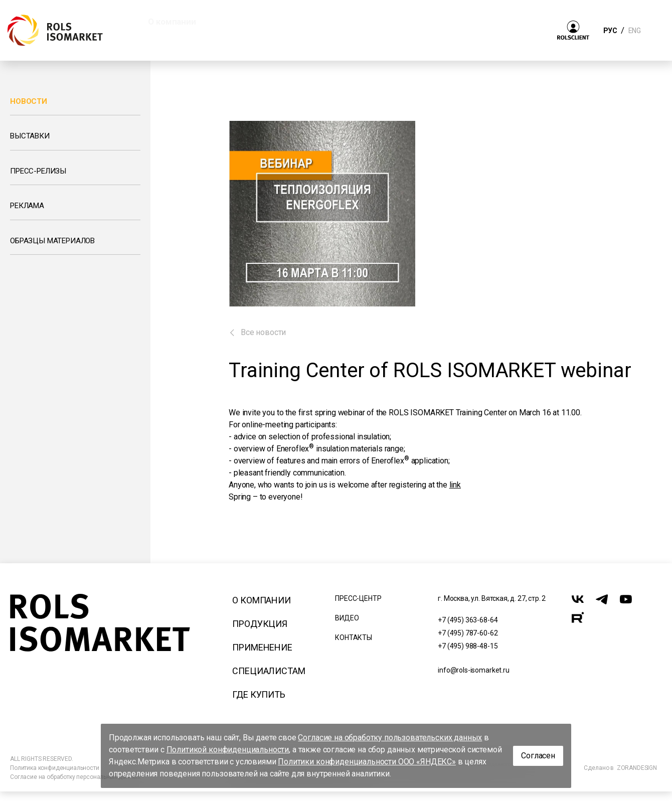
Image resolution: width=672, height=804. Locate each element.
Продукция (260, 624)
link (455, 485)
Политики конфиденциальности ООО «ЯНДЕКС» (367, 762)
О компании (261, 600)
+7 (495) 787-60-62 (468, 633)
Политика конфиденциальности (55, 768)
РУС (610, 31)
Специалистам (269, 671)
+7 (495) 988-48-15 (468, 646)
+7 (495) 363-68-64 (468, 620)
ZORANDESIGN (637, 768)
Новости (29, 101)
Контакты (354, 637)
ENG (634, 31)
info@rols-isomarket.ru (473, 670)
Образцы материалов (52, 241)
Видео (347, 618)
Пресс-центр (358, 598)
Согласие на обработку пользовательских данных (390, 738)
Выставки (30, 136)
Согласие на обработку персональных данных (75, 777)
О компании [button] (172, 22)
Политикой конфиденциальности (228, 750)
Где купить (259, 694)
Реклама (27, 206)
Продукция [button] (249, 22)
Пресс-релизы (38, 171)
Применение (262, 647)
